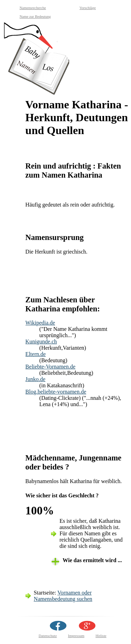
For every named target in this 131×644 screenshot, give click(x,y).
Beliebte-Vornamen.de (50, 367)
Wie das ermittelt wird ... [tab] (92, 560)
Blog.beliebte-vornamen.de (56, 392)
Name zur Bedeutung (35, 17)
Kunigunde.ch (41, 342)
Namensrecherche (33, 8)
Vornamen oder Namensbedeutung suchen (63, 596)
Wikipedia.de (40, 323)
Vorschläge (88, 8)
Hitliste (101, 636)
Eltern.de (36, 354)
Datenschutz (48, 636)
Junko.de (35, 379)
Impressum (76, 636)
